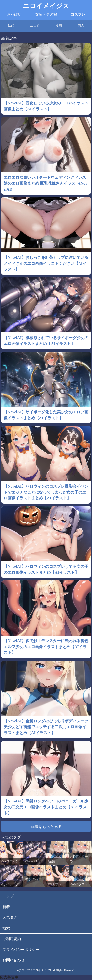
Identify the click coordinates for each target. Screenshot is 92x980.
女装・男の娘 (46, 14)
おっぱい (14, 14)
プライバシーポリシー (21, 950)
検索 (6, 928)
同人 (81, 26)
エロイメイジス (46, 6)
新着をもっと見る (46, 827)
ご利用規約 (12, 939)
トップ (8, 896)
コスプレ (78, 14)
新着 (6, 907)
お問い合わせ (13, 960)
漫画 (59, 26)
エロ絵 (35, 26)
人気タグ (10, 917)
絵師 (11, 26)
